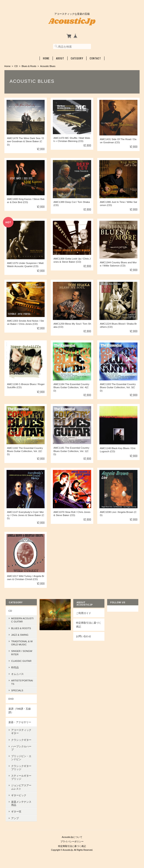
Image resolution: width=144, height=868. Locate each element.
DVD (11, 699)
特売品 (15, 667)
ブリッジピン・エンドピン (21, 758)
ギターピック (19, 795)
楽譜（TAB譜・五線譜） (20, 711)
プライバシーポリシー (72, 841)
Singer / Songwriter (22, 653)
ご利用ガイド (84, 613)
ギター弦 (16, 811)
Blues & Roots (29, 66)
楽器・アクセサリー (20, 722)
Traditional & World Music (22, 643)
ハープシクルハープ (21, 748)
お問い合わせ (84, 636)
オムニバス (17, 674)
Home (46, 58)
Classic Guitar (21, 661)
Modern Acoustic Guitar (22, 620)
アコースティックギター (21, 732)
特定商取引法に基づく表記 (89, 625)
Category (77, 58)
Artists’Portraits (22, 682)
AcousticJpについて (72, 837)
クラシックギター (21, 740)
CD (16, 66)
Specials (17, 690)
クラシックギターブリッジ (21, 768)
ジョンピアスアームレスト (21, 787)
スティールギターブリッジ (21, 777)
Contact (95, 58)
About (60, 58)
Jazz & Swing (20, 635)
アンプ (15, 818)
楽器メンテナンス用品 (21, 803)
